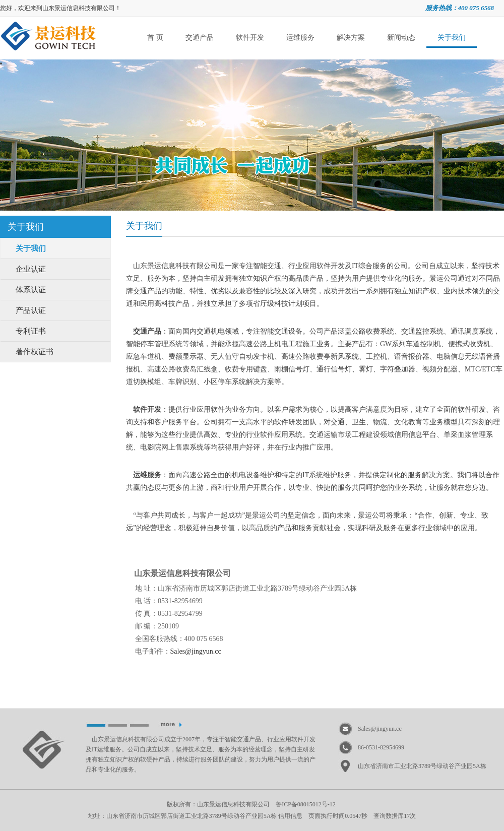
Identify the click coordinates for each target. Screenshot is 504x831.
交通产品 (200, 38)
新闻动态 (401, 38)
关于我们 (452, 38)
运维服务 (300, 38)
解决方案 (351, 38)
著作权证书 (35, 352)
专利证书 (31, 331)
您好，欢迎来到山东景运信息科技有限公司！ (60, 8)
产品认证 (31, 310)
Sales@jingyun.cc (380, 729)
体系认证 (31, 290)
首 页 (155, 38)
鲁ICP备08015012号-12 (306, 804)
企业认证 (31, 269)
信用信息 (290, 816)
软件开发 (250, 38)
